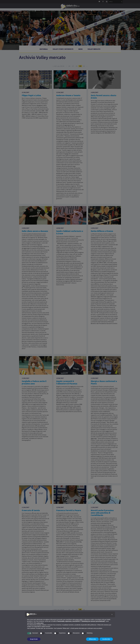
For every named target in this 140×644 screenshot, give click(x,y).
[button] (112, 614)
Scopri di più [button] (34, 639)
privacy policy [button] (79, 620)
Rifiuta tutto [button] (92, 639)
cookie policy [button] (40, 623)
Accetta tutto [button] (106, 639)
